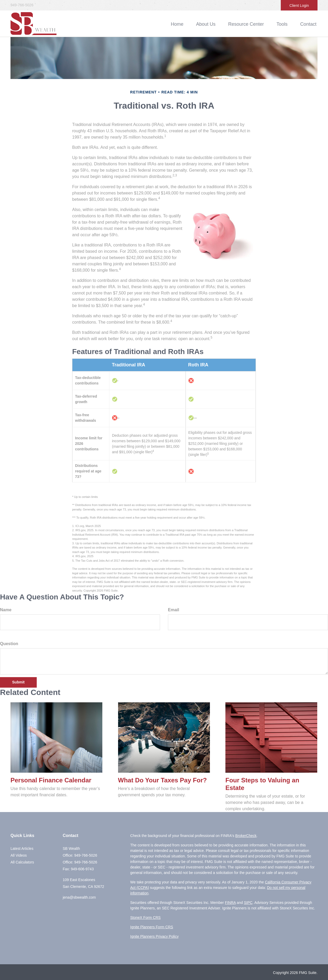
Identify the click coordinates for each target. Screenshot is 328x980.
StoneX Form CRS (145, 918)
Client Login (299, 6)
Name (6, 610)
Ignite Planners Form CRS (152, 927)
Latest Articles (22, 849)
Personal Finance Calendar (51, 780)
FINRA (230, 903)
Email (174, 610)
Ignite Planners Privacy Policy (154, 936)
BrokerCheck (246, 836)
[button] (213, 24)
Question (9, 644)
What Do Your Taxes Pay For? (163, 780)
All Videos (19, 855)
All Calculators (22, 862)
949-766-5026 (22, 5)
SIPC (248, 903)
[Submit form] (18, 682)
